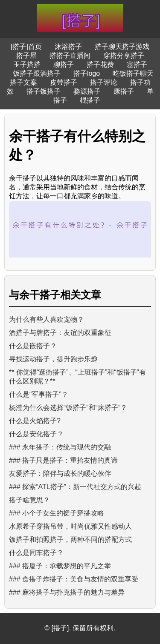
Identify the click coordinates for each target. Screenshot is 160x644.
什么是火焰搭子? (35, 421)
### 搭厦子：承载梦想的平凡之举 (60, 566)
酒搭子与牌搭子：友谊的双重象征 (60, 333)
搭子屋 (26, 56)
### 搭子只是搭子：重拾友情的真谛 (63, 460)
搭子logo (87, 73)
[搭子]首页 (26, 47)
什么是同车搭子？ (36, 553)
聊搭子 (64, 64)
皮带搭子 (64, 82)
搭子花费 (100, 64)
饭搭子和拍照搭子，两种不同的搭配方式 (70, 540)
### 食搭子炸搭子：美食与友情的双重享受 (74, 579)
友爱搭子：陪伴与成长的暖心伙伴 (60, 474)
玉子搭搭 (27, 64)
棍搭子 (90, 100)
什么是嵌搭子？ (33, 346)
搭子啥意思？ (29, 500)
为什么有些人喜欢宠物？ (47, 319)
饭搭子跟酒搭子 (37, 73)
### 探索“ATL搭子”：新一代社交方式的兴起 (75, 487)
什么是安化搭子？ (36, 434)
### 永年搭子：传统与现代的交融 (60, 447)
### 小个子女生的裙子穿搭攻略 (57, 513)
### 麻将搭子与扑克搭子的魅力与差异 (67, 592)
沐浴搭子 (68, 47)
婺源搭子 (87, 91)
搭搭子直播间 (70, 56)
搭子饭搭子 (44, 91)
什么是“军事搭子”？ (39, 394)
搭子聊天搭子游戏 (122, 47)
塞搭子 (137, 64)
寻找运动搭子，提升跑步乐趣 (53, 359)
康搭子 (124, 91)
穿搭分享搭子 (124, 56)
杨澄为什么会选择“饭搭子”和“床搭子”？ (68, 408)
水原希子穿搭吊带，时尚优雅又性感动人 (70, 526)
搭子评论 (104, 82)
